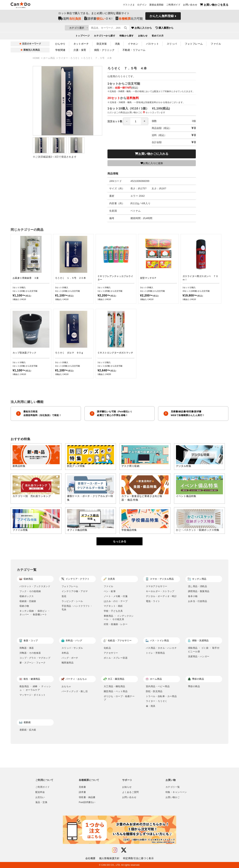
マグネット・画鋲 (113, 606)
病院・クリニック (104, 50)
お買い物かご (173, 797)
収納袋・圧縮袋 (28, 601)
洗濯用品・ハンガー (199, 656)
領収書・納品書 (87, 797)
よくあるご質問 (130, 792)
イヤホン (133, 44)
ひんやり (60, 44)
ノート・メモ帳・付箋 (116, 596)
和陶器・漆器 (27, 648)
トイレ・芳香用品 (155, 653)
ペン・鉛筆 (110, 591)
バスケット (152, 44)
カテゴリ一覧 (173, 787)
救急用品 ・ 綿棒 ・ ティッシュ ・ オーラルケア (35, 688)
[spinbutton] (136, 121)
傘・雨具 (151, 706)
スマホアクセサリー (157, 586)
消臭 (117, 44)
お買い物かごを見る (214, 5)
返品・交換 (41, 802)
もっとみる (120, 541)
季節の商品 (194, 686)
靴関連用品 (68, 663)
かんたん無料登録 (162, 17)
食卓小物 (193, 596)
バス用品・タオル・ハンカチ (161, 648)
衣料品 (65, 653)
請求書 (82, 792)
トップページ (83, 36)
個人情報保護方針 (109, 858)
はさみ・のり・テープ (116, 601)
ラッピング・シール (72, 601)
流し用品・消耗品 (197, 586)
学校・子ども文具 (113, 611)
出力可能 (129, 20)
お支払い (40, 797)
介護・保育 (80, 50)
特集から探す (127, 36)
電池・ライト (153, 601)
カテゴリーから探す (105, 36)
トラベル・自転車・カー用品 (161, 696)
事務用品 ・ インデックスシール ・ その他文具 (119, 618)
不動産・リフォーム (134, 50)
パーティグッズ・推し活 (75, 691)
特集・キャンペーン (176, 792)
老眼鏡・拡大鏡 (28, 730)
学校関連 (60, 50)
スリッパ (172, 44)
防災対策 (102, 44)
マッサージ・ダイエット (32, 695)
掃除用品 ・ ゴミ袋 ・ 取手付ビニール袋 (204, 650)
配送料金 (40, 792)
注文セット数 (128, 121)
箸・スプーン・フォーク (32, 663)
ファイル (216, 44)
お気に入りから (163, 28)
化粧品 (107, 648)
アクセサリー (111, 653)
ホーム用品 (49, 58)
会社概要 (90, 858)
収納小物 (24, 606)
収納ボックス (27, 596)
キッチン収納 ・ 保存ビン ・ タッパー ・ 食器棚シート (35, 613)
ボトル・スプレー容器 (116, 658)
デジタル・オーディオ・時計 (161, 596)
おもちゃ (66, 686)
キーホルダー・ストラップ (160, 591)
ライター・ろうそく (69, 58)
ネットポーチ (81, 44)
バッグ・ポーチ (70, 658)
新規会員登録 (157, 5)
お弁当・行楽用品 (197, 601)
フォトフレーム (194, 44)
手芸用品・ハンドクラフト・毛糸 (77, 608)
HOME (37, 58)
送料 (70, 20)
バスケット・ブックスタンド (35, 586)
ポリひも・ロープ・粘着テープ (119, 698)
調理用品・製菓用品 (199, 591)
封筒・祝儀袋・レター (116, 624)
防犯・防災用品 (154, 691)
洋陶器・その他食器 (30, 653)
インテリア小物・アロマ (75, 591)
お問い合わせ (190, 5)
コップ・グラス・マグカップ (35, 658)
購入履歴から (185, 28)
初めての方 (158, 36)
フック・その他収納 (30, 591)
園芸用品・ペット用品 (116, 691)
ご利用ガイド (173, 5)
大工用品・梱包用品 (114, 686)
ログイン (142, 5)
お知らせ (143, 36)
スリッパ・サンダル (72, 648)
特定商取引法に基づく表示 (138, 858)
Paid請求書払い (87, 802)
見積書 (82, 787)
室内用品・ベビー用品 (158, 686)
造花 (64, 596)
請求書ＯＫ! (98, 20)
